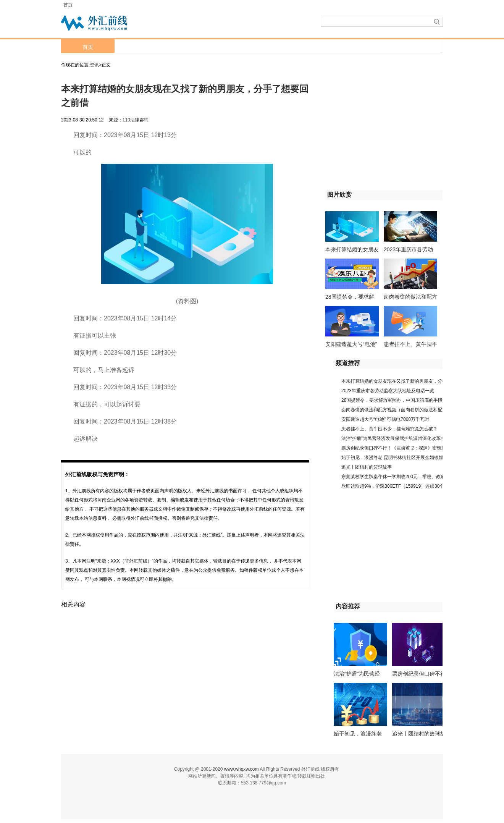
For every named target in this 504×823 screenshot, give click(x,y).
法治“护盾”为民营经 (357, 674)
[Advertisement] (373, 135)
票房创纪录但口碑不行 (419, 674)
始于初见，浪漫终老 (358, 734)
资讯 (94, 65)
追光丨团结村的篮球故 (419, 734)
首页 (68, 5)
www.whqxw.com (241, 769)
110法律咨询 (136, 120)
